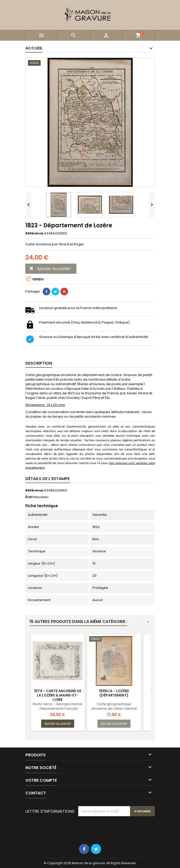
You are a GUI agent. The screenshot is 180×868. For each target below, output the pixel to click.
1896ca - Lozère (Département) (114, 693)
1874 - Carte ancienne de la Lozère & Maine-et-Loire (58, 695)
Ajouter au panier (50, 269)
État (29, 497)
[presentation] (117, 829)
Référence (34, 233)
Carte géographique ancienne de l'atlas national (114, 706)
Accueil (34, 48)
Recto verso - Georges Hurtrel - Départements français (58, 706)
